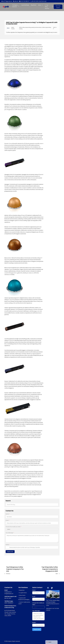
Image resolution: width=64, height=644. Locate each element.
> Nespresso (21, 590)
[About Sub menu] (42, 5)
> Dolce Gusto (22, 595)
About (40, 5)
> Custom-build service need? (24, 603)
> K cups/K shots (23, 593)
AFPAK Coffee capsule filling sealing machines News (30, 27)
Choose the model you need (13, 527)
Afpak (8, 28)
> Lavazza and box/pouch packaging (24, 599)
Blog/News (34, 5)
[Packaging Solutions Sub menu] (19, 6)
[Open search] (53, 7)
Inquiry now (10, 552)
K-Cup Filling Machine (47, 7)
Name (7, 514)
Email (7, 520)
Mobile (7, 545)
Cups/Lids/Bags (25, 5)
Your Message (9, 533)
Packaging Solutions (15, 6)
